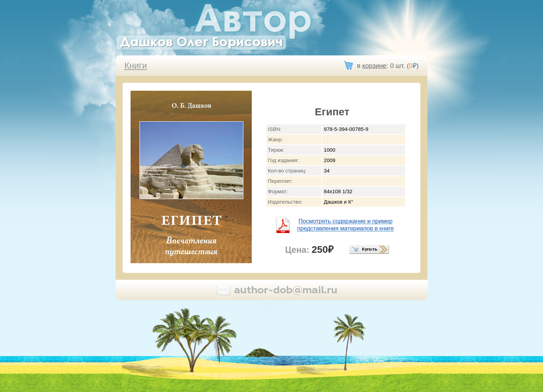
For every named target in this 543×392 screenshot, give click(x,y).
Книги (136, 65)
